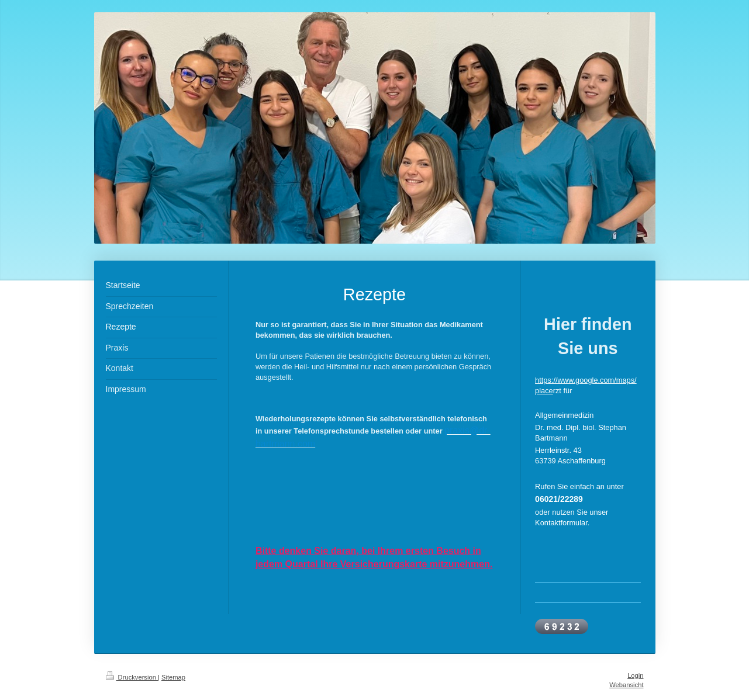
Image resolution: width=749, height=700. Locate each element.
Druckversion (132, 677)
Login (635, 675)
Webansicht (626, 685)
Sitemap (173, 677)
